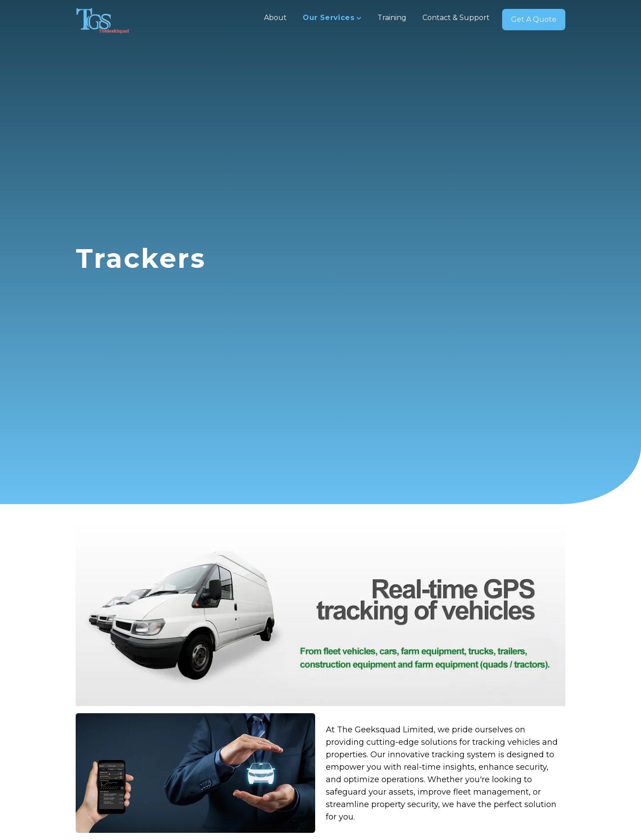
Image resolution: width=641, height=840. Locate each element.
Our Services (332, 18)
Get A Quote (534, 19)
